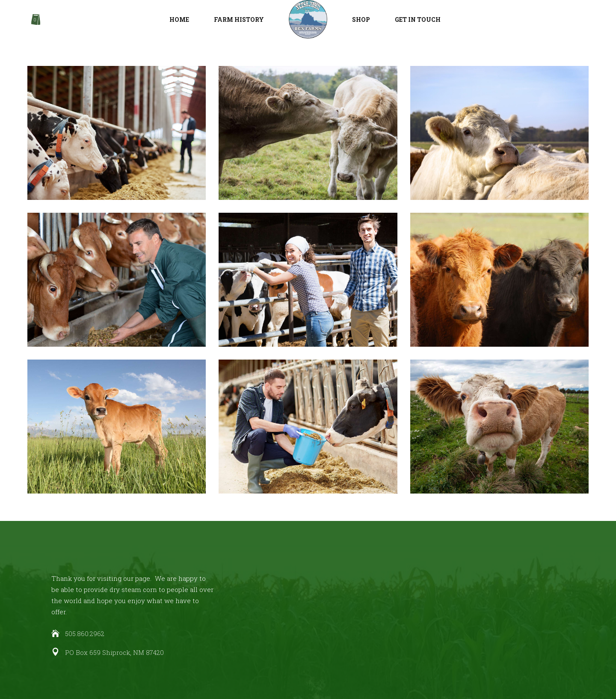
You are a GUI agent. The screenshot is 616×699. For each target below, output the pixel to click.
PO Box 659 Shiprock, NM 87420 (114, 652)
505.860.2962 (85, 634)
